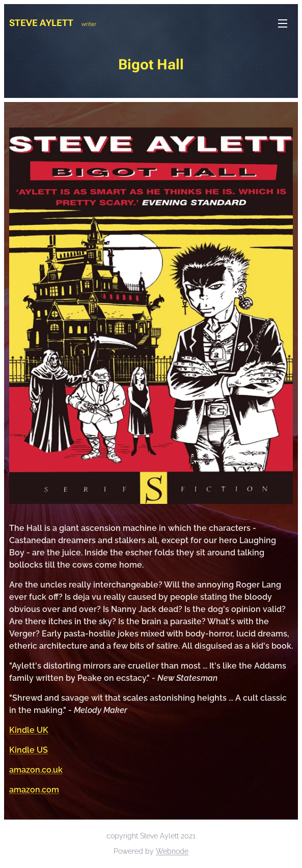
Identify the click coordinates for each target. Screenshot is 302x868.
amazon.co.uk (36, 770)
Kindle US (29, 750)
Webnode (172, 851)
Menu (283, 23)
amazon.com (34, 790)
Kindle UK (29, 730)
